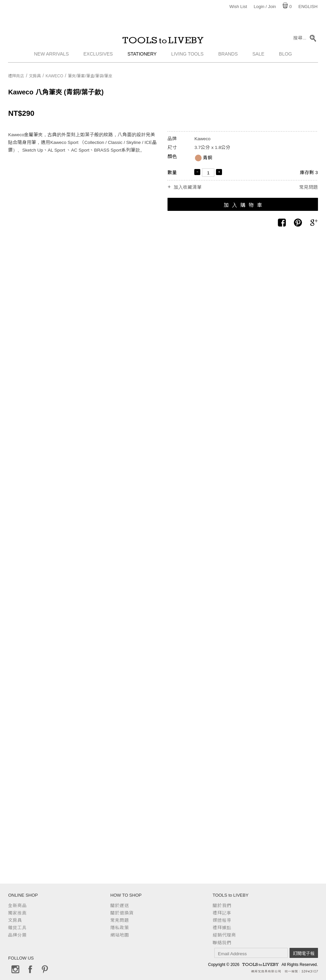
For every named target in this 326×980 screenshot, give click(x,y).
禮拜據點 (222, 928)
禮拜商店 (16, 76)
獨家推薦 (17, 913)
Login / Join (265, 7)
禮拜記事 (222, 913)
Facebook (30, 969)
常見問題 (309, 187)
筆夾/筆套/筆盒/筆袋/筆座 (90, 76)
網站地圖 (120, 935)
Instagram (15, 969)
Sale (258, 59)
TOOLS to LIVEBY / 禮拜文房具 (163, 43)
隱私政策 (120, 928)
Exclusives (98, 59)
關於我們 (222, 906)
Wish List (238, 7)
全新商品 (17, 906)
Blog (285, 59)
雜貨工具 (17, 928)
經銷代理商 (224, 935)
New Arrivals (51, 59)
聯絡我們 (222, 943)
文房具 (35, 76)
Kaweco (54, 76)
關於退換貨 (122, 913)
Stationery (142, 59)
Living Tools (187, 59)
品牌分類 (17, 935)
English (308, 7)
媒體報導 (222, 920)
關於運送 (120, 906)
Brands (228, 59)
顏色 (172, 156)
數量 (172, 173)
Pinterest (45, 969)
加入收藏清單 (188, 187)
